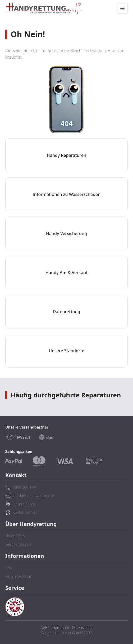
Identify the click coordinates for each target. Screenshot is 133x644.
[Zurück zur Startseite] (43, 8)
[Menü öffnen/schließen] (122, 8)
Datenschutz (82, 627)
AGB (44, 627)
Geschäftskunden (19, 544)
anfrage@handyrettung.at (30, 496)
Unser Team (15, 536)
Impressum (60, 627)
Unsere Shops (20, 504)
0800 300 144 (20, 487)
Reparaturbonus (18, 576)
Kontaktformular (22, 513)
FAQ (9, 568)
